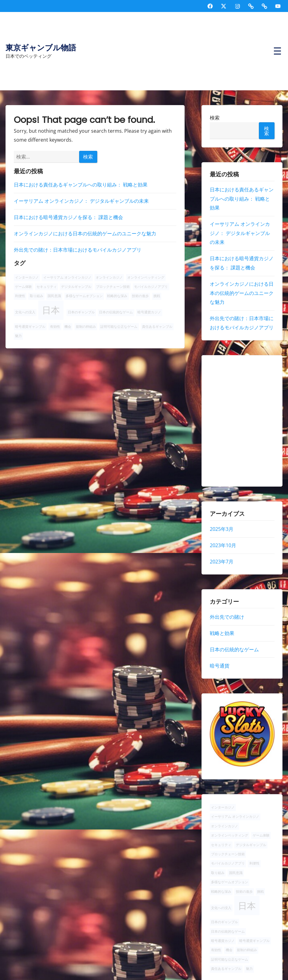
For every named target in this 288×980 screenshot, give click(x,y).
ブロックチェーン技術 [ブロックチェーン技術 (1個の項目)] (113, 287)
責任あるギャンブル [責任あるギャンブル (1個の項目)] (157, 327)
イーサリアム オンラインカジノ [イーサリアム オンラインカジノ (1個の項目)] (67, 277)
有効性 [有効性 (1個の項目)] (55, 327)
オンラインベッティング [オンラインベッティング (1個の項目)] (146, 277)
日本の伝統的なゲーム (234, 649)
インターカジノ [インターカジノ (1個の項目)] (27, 277)
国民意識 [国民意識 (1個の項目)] (54, 296)
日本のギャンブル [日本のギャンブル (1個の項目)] (81, 312)
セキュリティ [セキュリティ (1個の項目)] (47, 287)
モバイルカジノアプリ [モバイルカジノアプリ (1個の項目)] (151, 287)
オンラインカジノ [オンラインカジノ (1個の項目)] (109, 277)
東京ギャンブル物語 (41, 48)
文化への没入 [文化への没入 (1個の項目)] (25, 312)
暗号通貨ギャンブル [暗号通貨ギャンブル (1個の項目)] (30, 327)
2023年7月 (221, 562)
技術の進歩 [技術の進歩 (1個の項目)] (140, 296)
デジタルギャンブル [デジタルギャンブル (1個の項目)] (76, 287)
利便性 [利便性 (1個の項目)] (20, 296)
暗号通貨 (219, 666)
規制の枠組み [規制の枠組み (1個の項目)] (86, 327)
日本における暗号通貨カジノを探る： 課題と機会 (68, 217)
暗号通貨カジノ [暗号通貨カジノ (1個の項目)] (149, 312)
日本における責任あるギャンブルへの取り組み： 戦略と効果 (81, 185)
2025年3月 (221, 529)
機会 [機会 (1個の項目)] (68, 327)
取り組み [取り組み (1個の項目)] (36, 296)
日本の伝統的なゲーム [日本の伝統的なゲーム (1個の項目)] (116, 312)
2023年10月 (223, 545)
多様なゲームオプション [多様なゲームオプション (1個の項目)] (84, 296)
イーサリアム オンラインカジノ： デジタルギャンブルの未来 (81, 201)
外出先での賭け (227, 617)
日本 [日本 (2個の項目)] (51, 310)
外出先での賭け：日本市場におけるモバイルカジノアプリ (78, 250)
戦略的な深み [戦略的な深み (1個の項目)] (117, 296)
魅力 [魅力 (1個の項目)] (18, 336)
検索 (214, 118)
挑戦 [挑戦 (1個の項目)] (157, 296)
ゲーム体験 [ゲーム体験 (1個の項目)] (23, 287)
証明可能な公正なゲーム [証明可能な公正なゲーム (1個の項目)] (119, 327)
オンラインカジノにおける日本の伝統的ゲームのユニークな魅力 (85, 233)
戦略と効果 (222, 633)
